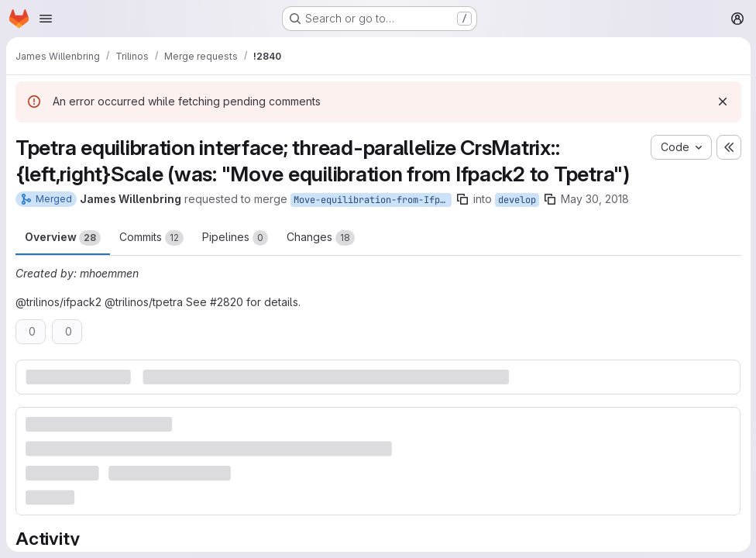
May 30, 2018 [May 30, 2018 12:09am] (595, 199)
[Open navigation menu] (46, 19)
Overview (63, 238)
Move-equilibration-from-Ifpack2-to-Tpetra (373, 200)
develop (517, 200)
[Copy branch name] (462, 199)
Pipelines (235, 238)
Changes (321, 238)
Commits (151, 238)
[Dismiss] (722, 102)
